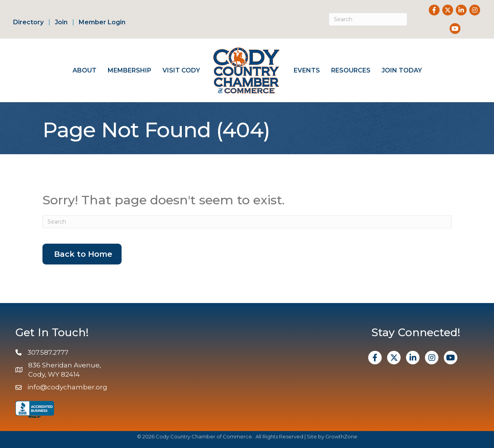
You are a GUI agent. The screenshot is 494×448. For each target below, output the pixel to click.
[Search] (368, 19)
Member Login (102, 22)
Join (61, 22)
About (85, 70)
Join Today (402, 70)
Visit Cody (181, 70)
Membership (129, 70)
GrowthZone (341, 436)
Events (307, 70)
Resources (351, 70)
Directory (28, 22)
